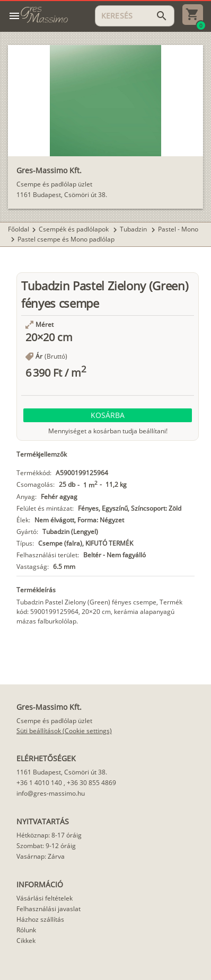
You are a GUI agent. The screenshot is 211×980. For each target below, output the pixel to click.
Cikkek (26, 941)
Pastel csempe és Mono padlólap (66, 239)
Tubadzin (134, 229)
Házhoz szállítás (40, 919)
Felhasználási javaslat (49, 909)
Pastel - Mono (178, 229)
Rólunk (26, 930)
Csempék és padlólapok (74, 229)
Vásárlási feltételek (45, 898)
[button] (108, 415)
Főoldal (19, 229)
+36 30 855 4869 (91, 783)
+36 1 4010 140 (39, 783)
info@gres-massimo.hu (51, 793)
